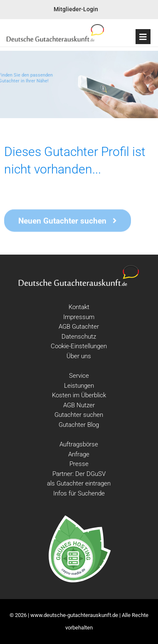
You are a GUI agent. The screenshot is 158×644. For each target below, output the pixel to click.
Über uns (79, 356)
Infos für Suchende (79, 493)
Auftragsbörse (79, 444)
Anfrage (79, 454)
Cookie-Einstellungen (79, 346)
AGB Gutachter (79, 327)
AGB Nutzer (79, 405)
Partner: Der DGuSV (79, 474)
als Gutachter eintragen (79, 483)
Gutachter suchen (79, 415)
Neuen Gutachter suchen (68, 222)
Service (79, 376)
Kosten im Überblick (79, 395)
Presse (79, 464)
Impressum (79, 317)
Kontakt (79, 307)
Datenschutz (79, 337)
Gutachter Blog (79, 425)
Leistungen (79, 386)
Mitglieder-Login (76, 9)
